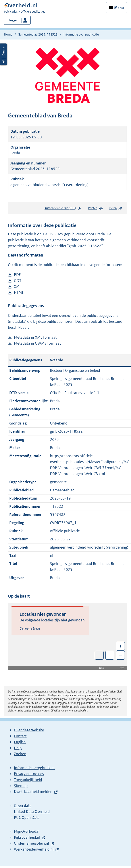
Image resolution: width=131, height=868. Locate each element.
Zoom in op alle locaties (110, 655)
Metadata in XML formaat (35, 337)
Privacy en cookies (29, 774)
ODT (18, 281)
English (20, 742)
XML (18, 287)
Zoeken (20, 754)
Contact (20, 736)
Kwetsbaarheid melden (33, 792)
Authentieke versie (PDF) (63, 209)
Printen (95, 208)
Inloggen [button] (13, 20)
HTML (19, 293)
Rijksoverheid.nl (27, 837)
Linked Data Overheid (32, 811)
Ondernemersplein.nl (31, 843)
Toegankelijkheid (28, 780)
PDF (17, 275)
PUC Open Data (27, 817)
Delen (116, 208)
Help (18, 748)
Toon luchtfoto (99, 655)
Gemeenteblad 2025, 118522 (38, 34)
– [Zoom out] (120, 655)
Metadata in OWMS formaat (37, 343)
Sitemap (21, 786)
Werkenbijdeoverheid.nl (34, 849)
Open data (23, 806)
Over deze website (29, 730)
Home (8, 34)
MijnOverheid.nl (27, 831)
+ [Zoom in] (120, 646)
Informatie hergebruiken (34, 768)
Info (122, 668)
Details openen (4, 54)
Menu (119, 8)
